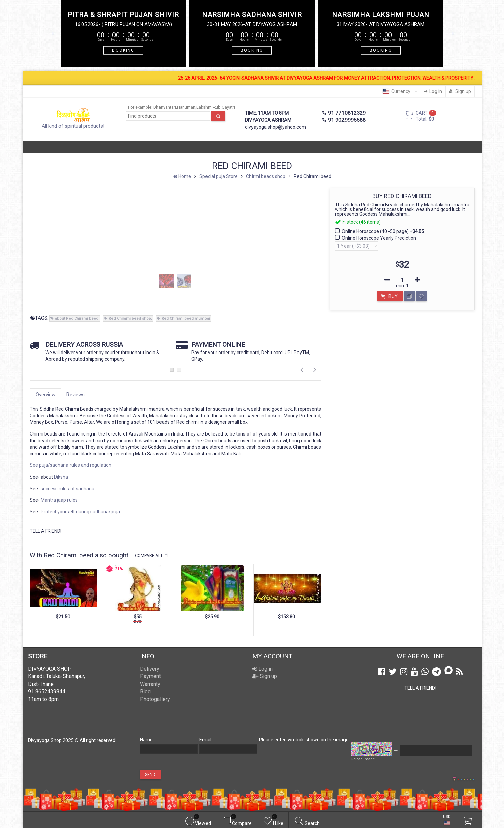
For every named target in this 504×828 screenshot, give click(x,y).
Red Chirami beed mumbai (186, 318)
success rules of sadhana (67, 489)
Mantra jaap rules (59, 500)
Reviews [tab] (76, 395)
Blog (145, 691)
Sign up (460, 91)
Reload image (363, 759)
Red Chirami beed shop (130, 318)
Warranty (150, 684)
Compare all (152, 556)
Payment (150, 676)
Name (146, 740)
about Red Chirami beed (77, 318)
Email (205, 740)
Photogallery (155, 699)
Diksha (61, 477)
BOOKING (123, 50)
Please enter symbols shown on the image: (304, 740)
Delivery (150, 669)
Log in (433, 91)
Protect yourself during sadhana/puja (80, 512)
